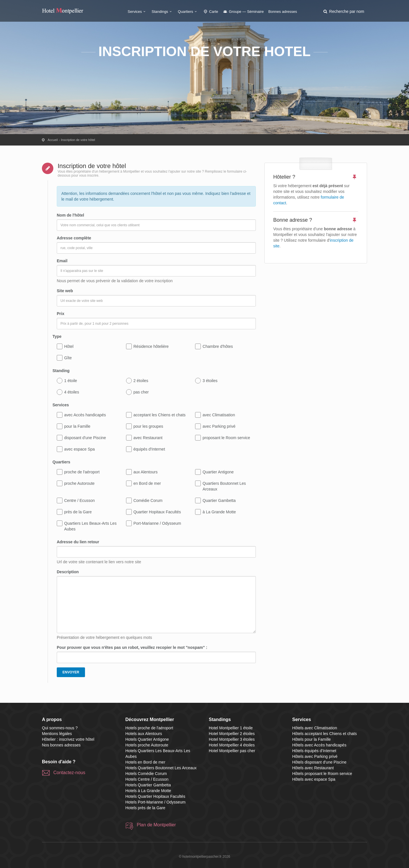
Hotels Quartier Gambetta (148, 785)
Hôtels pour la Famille (312, 739)
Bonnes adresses (283, 12)
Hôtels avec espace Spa (314, 779)
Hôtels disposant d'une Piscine (319, 762)
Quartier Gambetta (219, 500)
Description (68, 572)
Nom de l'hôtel (70, 215)
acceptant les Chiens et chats (160, 415)
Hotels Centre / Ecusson (147, 779)
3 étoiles (210, 381)
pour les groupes (148, 426)
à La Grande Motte (219, 512)
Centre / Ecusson (79, 500)
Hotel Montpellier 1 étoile (231, 728)
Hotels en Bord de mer (145, 762)
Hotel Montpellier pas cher (232, 751)
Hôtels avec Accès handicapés (319, 745)
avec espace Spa (79, 449)
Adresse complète (74, 238)
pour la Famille (77, 426)
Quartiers (188, 12)
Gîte (68, 358)
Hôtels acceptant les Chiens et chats (325, 734)
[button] (343, 11)
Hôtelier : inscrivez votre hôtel (68, 739)
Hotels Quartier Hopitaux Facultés (155, 796)
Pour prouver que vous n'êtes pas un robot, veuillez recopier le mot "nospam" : (132, 647)
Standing (61, 371)
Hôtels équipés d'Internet (314, 751)
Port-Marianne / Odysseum (157, 523)
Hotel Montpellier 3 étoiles (232, 739)
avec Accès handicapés (85, 415)
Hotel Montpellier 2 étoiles (232, 734)
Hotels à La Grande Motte (148, 791)
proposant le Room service (226, 438)
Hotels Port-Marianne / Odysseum (156, 802)
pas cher (141, 392)
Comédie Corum (148, 500)
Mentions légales (57, 734)
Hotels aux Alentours (144, 734)
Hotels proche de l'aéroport (149, 728)
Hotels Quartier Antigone (147, 739)
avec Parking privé (219, 426)
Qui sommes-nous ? (60, 728)
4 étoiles (72, 392)
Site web (65, 291)
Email (62, 261)
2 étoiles (141, 381)
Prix (60, 314)
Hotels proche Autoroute (147, 745)
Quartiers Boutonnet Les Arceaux (224, 486)
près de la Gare (78, 512)
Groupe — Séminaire (243, 12)
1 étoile (71, 381)
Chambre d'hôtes (218, 346)
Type (57, 336)
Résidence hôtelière (151, 346)
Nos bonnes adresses (61, 745)
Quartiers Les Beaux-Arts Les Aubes (90, 526)
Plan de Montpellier (156, 825)
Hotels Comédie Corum (146, 774)
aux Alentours (146, 472)
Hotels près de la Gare (145, 808)
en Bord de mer (147, 483)
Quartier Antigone (218, 472)
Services (137, 12)
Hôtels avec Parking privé (315, 756)
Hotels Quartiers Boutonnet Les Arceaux (161, 768)
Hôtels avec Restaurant (313, 768)
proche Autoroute (79, 483)
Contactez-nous (69, 773)
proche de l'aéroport (82, 472)
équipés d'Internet (149, 449)
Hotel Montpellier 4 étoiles (232, 745)
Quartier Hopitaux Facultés (157, 512)
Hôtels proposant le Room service (322, 774)
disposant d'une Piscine (85, 438)
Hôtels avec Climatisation (315, 728)
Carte (210, 12)
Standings (163, 12)
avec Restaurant (148, 438)
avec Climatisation (219, 415)
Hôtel (69, 346)
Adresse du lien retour (78, 542)
